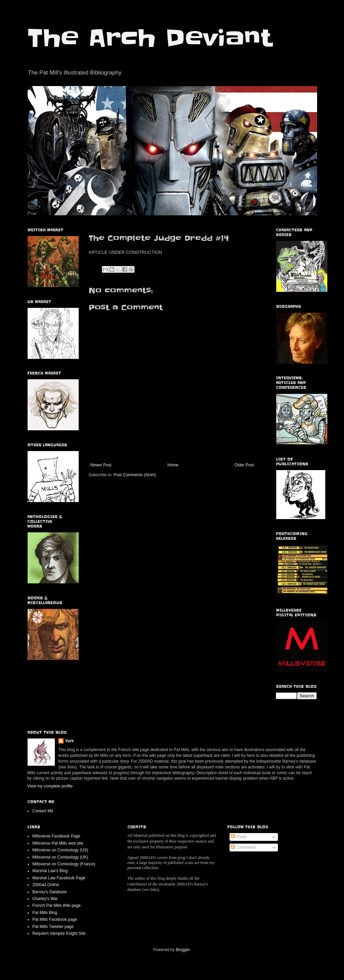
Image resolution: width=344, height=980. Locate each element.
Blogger (183, 950)
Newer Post (101, 465)
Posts (239, 837)
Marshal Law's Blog (50, 871)
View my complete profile (50, 786)
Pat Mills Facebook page (55, 919)
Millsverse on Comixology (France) (64, 864)
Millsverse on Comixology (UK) (60, 857)
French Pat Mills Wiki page (57, 906)
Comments (243, 847)
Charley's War (45, 899)
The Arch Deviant (150, 38)
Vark (69, 741)
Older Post (244, 465)
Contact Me (43, 811)
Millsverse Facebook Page (56, 836)
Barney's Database (50, 892)
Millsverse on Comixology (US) (60, 850)
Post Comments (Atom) (135, 475)
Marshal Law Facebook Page (59, 878)
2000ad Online (46, 885)
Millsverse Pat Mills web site (58, 843)
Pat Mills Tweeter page (53, 927)
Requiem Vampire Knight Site (59, 933)
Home (173, 465)
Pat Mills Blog (45, 913)
